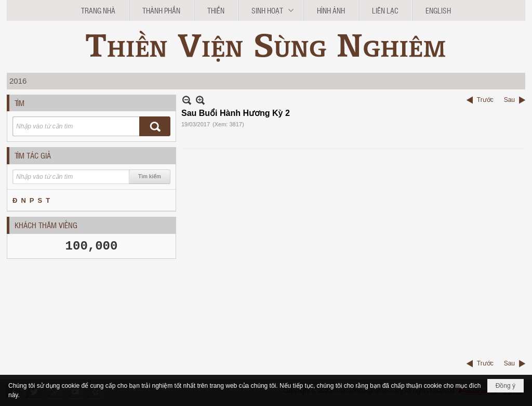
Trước (485, 100)
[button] (271, 10)
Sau (509, 100)
